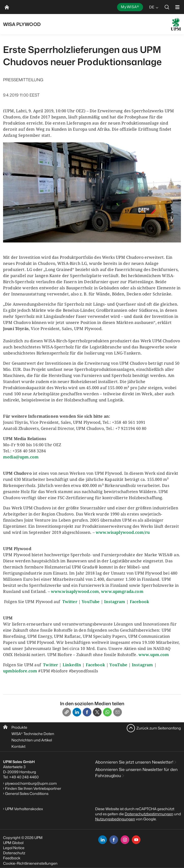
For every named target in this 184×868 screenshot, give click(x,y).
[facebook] (114, 840)
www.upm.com (154, 655)
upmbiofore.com (20, 671)
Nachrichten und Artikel (32, 740)
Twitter (70, 602)
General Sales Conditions (27, 794)
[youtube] (136, 840)
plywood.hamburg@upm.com (31, 783)
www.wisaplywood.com (75, 591)
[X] (97, 712)
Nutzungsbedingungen (115, 819)
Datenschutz (14, 853)
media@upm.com (21, 457)
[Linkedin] (77, 712)
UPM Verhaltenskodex (24, 809)
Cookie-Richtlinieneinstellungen (30, 863)
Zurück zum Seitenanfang (159, 728)
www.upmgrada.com (122, 591)
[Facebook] (87, 712)
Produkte (19, 727)
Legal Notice (14, 848)
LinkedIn (72, 665)
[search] (167, 7)
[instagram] (125, 840)
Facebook (139, 602)
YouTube (91, 602)
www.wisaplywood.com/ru (123, 532)
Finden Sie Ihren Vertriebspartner (33, 788)
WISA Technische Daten (33, 734)
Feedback (12, 858)
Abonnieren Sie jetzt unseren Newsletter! (134, 762)
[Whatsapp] (107, 712)
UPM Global (13, 843)
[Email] (118, 712)
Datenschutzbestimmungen (149, 814)
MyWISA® (130, 7)
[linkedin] (103, 840)
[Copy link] (67, 712)
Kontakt (18, 746)
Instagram (115, 602)
